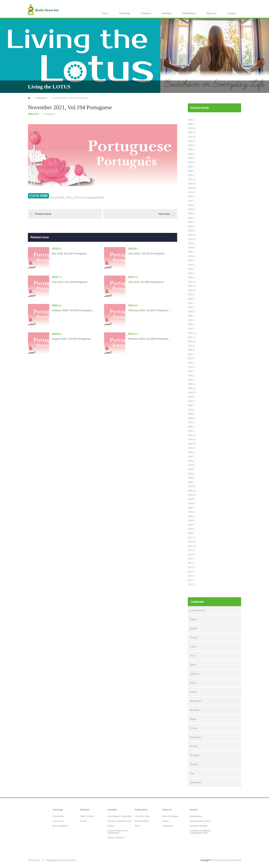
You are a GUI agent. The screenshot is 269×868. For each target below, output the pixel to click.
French (193, 647)
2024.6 (191, 205)
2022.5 (191, 312)
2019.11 (192, 440)
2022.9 (191, 295)
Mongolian (195, 710)
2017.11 (192, 542)
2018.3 (191, 525)
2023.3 (191, 269)
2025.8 (191, 145)
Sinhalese (195, 755)
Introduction (58, 816)
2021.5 (191, 363)
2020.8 (191, 401)
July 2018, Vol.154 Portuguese (70, 282)
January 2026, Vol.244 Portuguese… (73, 310)
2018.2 (191, 529)
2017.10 (192, 546)
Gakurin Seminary (116, 838)
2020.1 (191, 431)
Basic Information (170, 816)
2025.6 (191, 154)
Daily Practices (87, 816)
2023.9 (191, 243)
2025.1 (191, 175)
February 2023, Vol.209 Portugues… (149, 339)
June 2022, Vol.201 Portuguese (146, 254)
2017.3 (191, 576)
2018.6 (191, 512)
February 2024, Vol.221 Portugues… (149, 310)
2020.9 (191, 397)
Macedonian (196, 701)
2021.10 (192, 341)
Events (83, 821)
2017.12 (192, 538)
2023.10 (192, 239)
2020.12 (192, 384)
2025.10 (192, 137)
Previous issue (43, 214)
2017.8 (191, 555)
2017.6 (191, 563)
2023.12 (192, 231)
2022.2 (191, 324)
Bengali (193, 629)
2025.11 (192, 133)
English (193, 619)
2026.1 (191, 124)
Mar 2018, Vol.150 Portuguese (69, 254)
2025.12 (192, 128)
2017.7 (191, 559)
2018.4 (191, 521)
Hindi (192, 656)
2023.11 (192, 235)
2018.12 (192, 486)
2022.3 (191, 320)
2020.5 (191, 414)
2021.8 (191, 350)
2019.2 (191, 478)
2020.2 (191, 427)
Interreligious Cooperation (120, 816)
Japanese (195, 674)
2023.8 (191, 248)
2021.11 (192, 337)
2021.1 (191, 380)
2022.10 (192, 290)
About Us (211, 13)
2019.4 (191, 469)
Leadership (167, 826)
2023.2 (191, 273)
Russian (194, 746)
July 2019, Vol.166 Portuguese (146, 282)
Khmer (193, 683)
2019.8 (191, 452)
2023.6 (191, 256)
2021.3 (191, 371)
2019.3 (191, 474)
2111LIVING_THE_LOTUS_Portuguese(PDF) (77, 197)
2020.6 (191, 410)
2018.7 (191, 508)
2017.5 (191, 567)
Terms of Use (34, 860)
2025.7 (191, 150)
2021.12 (192, 333)
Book (137, 826)
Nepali (193, 719)
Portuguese (50, 114)
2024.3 (191, 218)
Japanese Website (198, 826)
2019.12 (192, 435)
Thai (192, 773)
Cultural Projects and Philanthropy (117, 832)
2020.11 (192, 388)
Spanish (194, 764)
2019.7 (191, 457)
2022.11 (192, 286)
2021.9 (191, 346)
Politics (111, 826)
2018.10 (192, 495)
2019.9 (191, 448)
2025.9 (191, 141)
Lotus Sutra (58, 821)
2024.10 (192, 188)
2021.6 (191, 358)
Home (105, 13)
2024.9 (191, 192)
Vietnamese (196, 783)
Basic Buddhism (60, 826)
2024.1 (191, 226)
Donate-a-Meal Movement (120, 821)
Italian (193, 665)
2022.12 (192, 282)
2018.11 (192, 491)
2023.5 (191, 260)
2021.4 (191, 367)
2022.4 (191, 316)
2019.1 (191, 482)
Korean (193, 692)
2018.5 (191, 516)
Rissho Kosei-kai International (227, 860)
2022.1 (191, 329)
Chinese (194, 638)
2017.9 (191, 550)
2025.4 (191, 162)
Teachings (125, 13)
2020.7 (191, 405)
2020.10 (192, 393)
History (166, 821)
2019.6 (191, 461)
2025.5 (191, 158)
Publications (189, 13)
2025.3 (191, 167)
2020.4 (191, 418)
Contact (232, 13)
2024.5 (191, 209)
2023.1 (191, 277)
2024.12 (192, 179)
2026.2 (191, 120)
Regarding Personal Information (61, 860)
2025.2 (191, 171)
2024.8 (191, 196)
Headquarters (196, 816)
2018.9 (191, 499)
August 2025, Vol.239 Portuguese (71, 339)
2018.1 (191, 533)
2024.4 (191, 214)
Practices (146, 13)
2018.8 (191, 503)
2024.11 (192, 184)
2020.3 (191, 422)
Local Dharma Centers (200, 821)
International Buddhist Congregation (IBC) (200, 832)
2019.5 (191, 465)
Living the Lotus (197, 610)
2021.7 (191, 354)
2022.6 (191, 307)
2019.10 (192, 444)
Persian (194, 728)
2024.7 (191, 201)
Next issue (164, 214)
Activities (167, 13)
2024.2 (191, 222)
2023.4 (191, 265)
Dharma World (142, 821)
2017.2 (191, 580)
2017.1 (191, 584)
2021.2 (191, 376)
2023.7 (191, 252)
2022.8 (191, 299)
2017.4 (191, 572)
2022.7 (191, 303)
